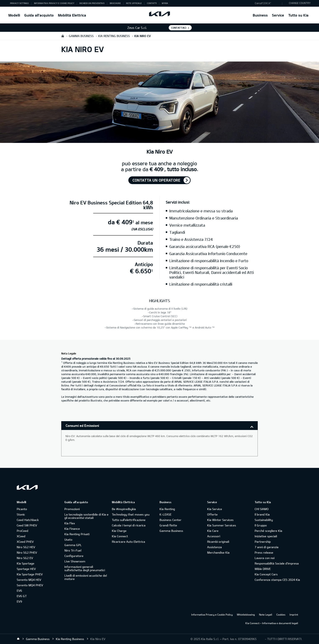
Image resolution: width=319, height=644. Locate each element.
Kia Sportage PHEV (30, 574)
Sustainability (264, 520)
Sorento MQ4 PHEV (30, 585)
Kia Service (215, 509)
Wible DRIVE (263, 569)
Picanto (22, 509)
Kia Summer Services (222, 525)
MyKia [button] (165, 3)
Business (260, 15)
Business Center (170, 520)
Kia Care (213, 531)
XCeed (21, 536)
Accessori (214, 536)
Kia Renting (167, 509)
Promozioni (72, 509)
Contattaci (179, 28)
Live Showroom (75, 561)
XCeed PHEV (25, 542)
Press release (264, 552)
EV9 (19, 601)
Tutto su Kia (298, 15)
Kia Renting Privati (77, 534)
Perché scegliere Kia (268, 531)
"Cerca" (266, 3)
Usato (68, 539)
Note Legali (266, 614)
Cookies (281, 614)
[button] (267, 3)
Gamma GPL (73, 545)
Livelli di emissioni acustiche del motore (86, 577)
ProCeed (22, 531)
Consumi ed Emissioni (82, 425)
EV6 (19, 591)
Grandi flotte (168, 525)
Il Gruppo (261, 525)
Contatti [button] (152, 3)
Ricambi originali (218, 542)
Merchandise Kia (218, 552)
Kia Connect (120, 536)
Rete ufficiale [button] (134, 3)
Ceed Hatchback (28, 520)
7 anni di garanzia (267, 547)
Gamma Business (171, 531)
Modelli (14, 15)
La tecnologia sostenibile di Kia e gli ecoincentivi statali (86, 516)
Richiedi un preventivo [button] (92, 3)
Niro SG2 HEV (26, 547)
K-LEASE (165, 514)
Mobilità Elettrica (72, 15)
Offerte (212, 514)
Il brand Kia (262, 514)
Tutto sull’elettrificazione (129, 520)
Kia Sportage (26, 563)
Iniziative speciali (266, 536)
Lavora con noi (265, 558)
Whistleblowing (246, 614)
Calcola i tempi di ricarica (129, 525)
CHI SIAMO (262, 509)
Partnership (263, 542)
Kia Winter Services (220, 520)
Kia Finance (72, 529)
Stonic (21, 514)
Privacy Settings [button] (19, 3)
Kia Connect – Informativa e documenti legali (272, 623)
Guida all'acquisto (39, 15)
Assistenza (214, 547)
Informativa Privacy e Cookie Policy (212, 614)
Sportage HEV (26, 569)
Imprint (294, 614)
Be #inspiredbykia (124, 509)
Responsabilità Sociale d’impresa (277, 563)
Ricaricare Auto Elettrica (128, 542)
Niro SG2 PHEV (27, 552)
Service (278, 15)
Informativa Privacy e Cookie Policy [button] (54, 3)
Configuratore (74, 556)
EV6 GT (22, 596)
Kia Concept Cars (266, 574)
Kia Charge (119, 531)
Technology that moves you (131, 514)
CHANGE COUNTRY (300, 3)
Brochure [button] (115, 3)
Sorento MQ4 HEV (29, 580)
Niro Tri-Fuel (73, 550)
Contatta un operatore (156, 180)
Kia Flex (70, 523)
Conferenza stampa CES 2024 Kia (277, 580)
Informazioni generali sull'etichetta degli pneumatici (85, 568)
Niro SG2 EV (25, 558)
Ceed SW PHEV (27, 525)
